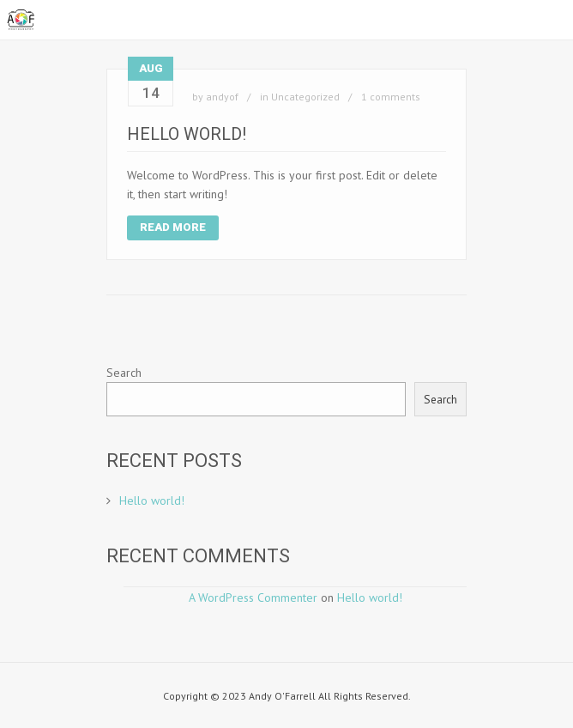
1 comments (391, 97)
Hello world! (187, 134)
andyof (222, 97)
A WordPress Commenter (253, 598)
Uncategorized (305, 97)
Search (124, 373)
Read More (173, 227)
